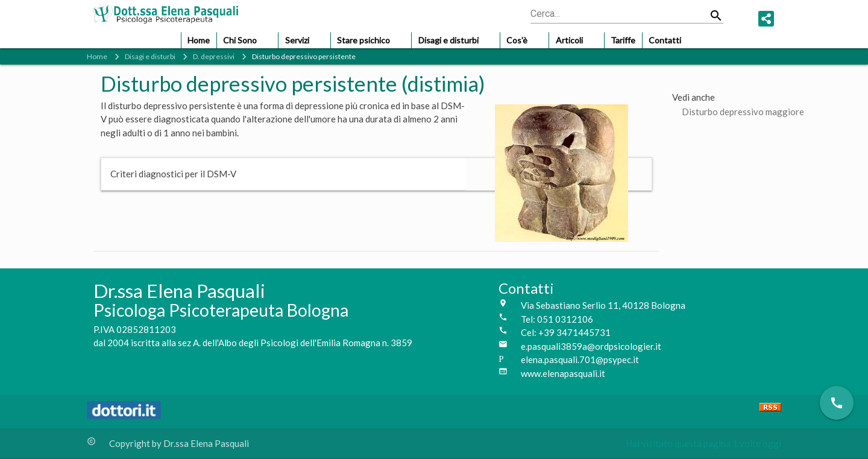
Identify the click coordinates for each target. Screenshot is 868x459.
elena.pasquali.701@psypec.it (580, 359)
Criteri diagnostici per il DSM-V (173, 174)
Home (97, 56)
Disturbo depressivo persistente (304, 56)
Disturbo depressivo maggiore (743, 112)
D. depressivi (214, 56)
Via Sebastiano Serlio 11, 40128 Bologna (603, 305)
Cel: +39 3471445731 (566, 332)
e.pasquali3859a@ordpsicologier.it (591, 346)
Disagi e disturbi (150, 56)
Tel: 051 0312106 (557, 319)
